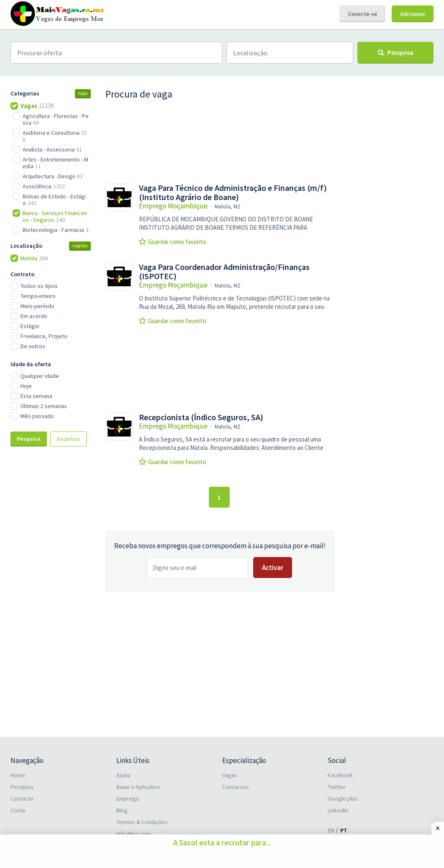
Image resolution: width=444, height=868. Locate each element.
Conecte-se (362, 14)
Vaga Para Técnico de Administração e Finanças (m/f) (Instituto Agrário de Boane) (233, 193)
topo (83, 93)
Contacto (22, 799)
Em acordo (34, 316)
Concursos (236, 787)
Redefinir (68, 439)
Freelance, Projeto (44, 336)
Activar (273, 568)
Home (18, 775)
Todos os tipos (39, 286)
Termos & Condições (142, 822)
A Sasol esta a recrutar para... (222, 843)
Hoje (26, 386)
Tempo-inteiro (38, 296)
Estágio (30, 326)
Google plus (343, 799)
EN (331, 830)
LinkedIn (338, 810)
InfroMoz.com (133, 834)
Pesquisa (29, 439)
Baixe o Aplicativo (138, 787)
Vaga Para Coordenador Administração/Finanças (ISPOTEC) (224, 272)
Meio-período (37, 306)
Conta (18, 810)
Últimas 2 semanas (44, 406)
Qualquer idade (40, 376)
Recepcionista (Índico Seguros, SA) (201, 417)
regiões (80, 245)
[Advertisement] (52, 593)
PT (344, 830)
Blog (122, 810)
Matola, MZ (228, 207)
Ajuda (123, 775)
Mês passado (37, 416)
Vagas (230, 775)
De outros (33, 346)
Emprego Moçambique (173, 206)
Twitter (337, 787)
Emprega (128, 799)
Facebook (340, 775)
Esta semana (36, 396)
